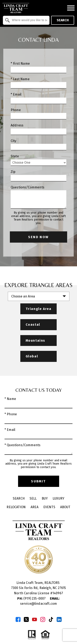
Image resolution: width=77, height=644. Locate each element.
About (65, 507)
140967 (58, 593)
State (15, 156)
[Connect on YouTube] (34, 619)
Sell (33, 498)
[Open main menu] (71, 8)
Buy (45, 498)
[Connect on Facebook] (18, 619)
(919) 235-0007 (32, 598)
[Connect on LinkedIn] (59, 619)
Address (17, 125)
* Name (10, 399)
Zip (13, 172)
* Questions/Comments (22, 445)
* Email (16, 94)
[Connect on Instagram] (43, 619)
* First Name (20, 64)
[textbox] (29, 20)
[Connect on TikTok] (51, 619)
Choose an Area (23, 296)
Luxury (58, 498)
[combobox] (26, 20)
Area (34, 507)
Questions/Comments (28, 187)
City (14, 141)
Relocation (16, 507)
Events (49, 507)
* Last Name (20, 79)
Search (63, 20)
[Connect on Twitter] (26, 619)
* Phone (11, 414)
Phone (16, 110)
